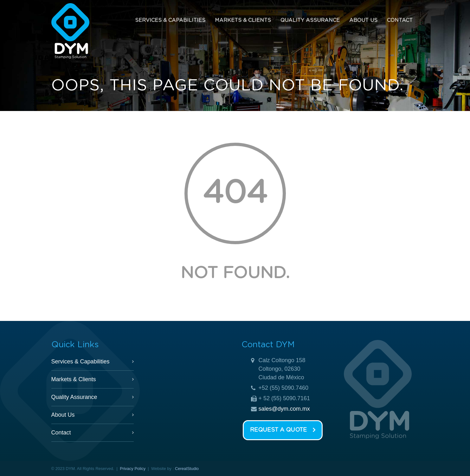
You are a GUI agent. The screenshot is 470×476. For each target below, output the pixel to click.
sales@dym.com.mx (284, 409)
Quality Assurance (310, 20)
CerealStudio (187, 469)
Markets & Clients (243, 20)
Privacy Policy (133, 469)
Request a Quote (283, 430)
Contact (400, 20)
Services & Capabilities (170, 20)
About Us (363, 20)
